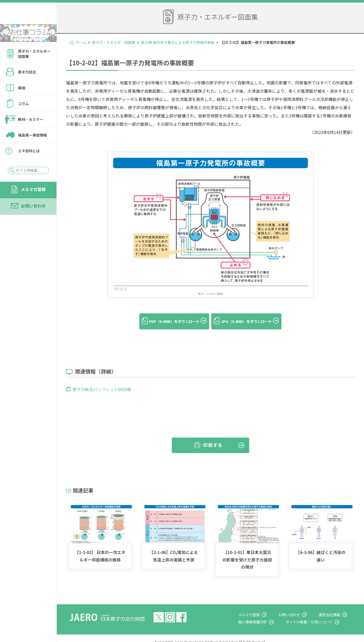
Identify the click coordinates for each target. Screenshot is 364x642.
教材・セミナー (31, 133)
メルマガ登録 (33, 203)
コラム (23, 117)
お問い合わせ (33, 220)
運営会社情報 (334, 608)
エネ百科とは (29, 165)
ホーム (81, 42)
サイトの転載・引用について (317, 615)
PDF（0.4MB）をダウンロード (169, 321)
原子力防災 (27, 86)
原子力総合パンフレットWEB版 (102, 382)
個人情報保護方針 (265, 615)
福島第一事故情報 (33, 149)
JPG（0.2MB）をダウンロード (252, 321)
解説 (22, 102)
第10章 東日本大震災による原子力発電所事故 (178, 42)
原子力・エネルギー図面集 (34, 68)
